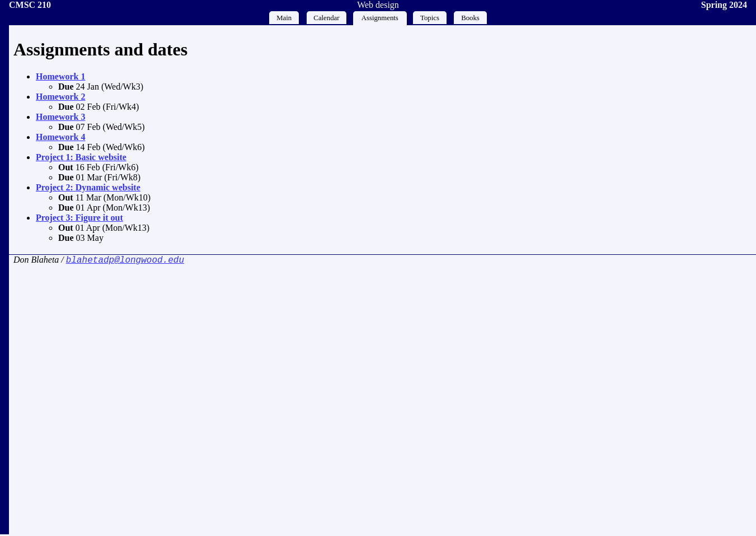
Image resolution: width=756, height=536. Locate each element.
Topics (430, 18)
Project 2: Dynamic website (88, 187)
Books (470, 18)
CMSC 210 (30, 5)
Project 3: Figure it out (79, 218)
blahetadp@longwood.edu (125, 261)
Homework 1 (60, 76)
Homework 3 (60, 117)
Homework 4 (60, 137)
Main (284, 18)
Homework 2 (60, 97)
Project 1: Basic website (81, 157)
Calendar (326, 18)
